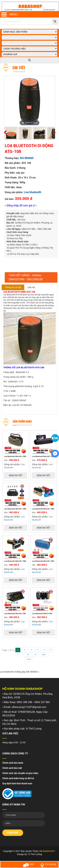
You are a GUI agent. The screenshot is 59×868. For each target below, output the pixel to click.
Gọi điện (11, 864)
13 (28, 655)
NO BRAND (27, 158)
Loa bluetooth (33, 192)
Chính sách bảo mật (12, 768)
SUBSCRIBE (13, 833)
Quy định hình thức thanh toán (17, 783)
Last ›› (29, 659)
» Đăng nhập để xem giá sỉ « (21, 205)
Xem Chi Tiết (16, 475)
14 (35, 655)
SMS (29, 864)
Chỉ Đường (48, 864)
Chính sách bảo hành (13, 763)
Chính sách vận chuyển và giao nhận (20, 773)
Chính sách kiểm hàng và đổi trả (18, 778)
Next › (44, 655)
